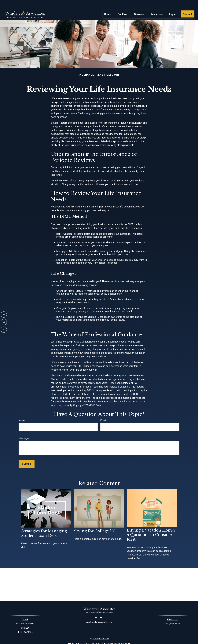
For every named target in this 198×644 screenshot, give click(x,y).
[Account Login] (4, 322)
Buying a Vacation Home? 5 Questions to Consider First (151, 527)
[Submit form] (27, 455)
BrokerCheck (126, 635)
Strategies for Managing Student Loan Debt (44, 525)
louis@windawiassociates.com (99, 614)
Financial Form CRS (101, 630)
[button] (108, 6)
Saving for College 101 (95, 523)
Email (103, 412)
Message (24, 430)
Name (22, 412)
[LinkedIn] (4, 314)
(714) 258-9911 (176, 615)
